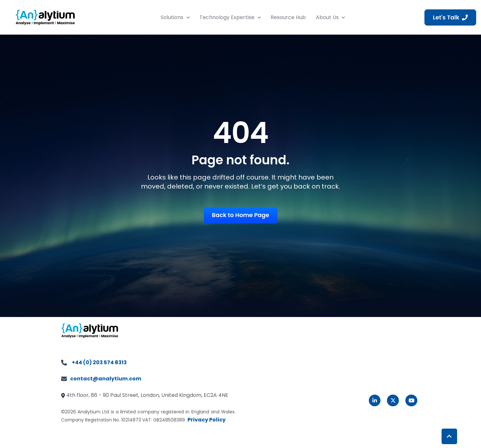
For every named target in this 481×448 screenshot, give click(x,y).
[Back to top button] (449, 436)
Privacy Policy (207, 420)
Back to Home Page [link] (240, 215)
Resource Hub (288, 17)
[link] (45, 17)
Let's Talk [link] (450, 17)
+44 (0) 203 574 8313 (99, 362)
